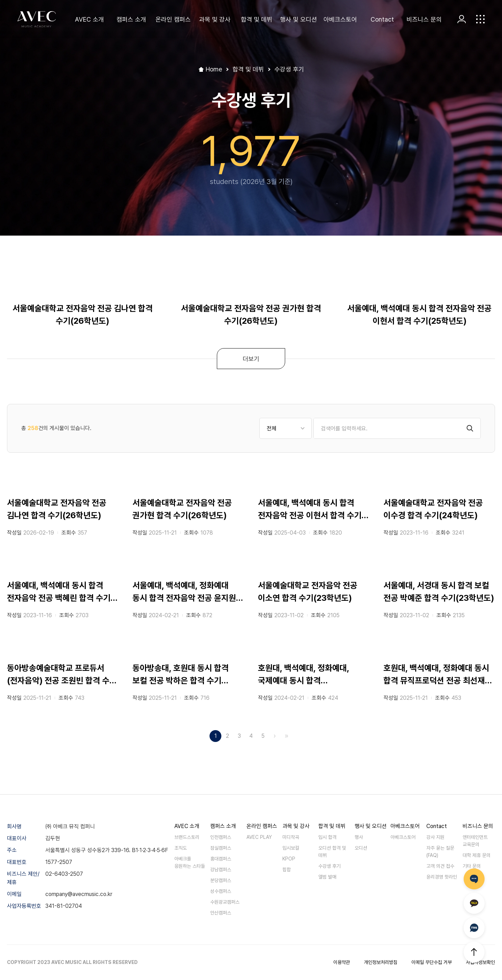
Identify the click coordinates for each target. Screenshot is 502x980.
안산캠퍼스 (221, 913)
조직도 (181, 848)
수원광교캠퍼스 (225, 902)
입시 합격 (327, 837)
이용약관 (342, 962)
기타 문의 (472, 866)
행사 (359, 837)
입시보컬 (291, 848)
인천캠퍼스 (221, 837)
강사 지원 (435, 837)
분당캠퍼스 (221, 880)
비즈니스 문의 (424, 19)
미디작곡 (291, 837)
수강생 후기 (329, 866)
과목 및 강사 (215, 19)
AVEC (37, 19)
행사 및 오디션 (298, 19)
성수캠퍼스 (221, 891)
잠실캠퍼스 (221, 848)
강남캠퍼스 (221, 870)
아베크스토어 (340, 19)
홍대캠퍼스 (221, 859)
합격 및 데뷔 (257, 19)
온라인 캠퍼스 (173, 19)
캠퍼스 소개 (131, 19)
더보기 (251, 359)
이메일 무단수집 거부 (432, 962)
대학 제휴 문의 (477, 855)
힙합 (287, 870)
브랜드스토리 (187, 837)
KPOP (289, 859)
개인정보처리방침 (381, 962)
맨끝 (287, 736)
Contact (382, 19)
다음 (275, 736)
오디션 (361, 848)
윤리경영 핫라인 (442, 877)
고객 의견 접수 (440, 866)
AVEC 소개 (89, 19)
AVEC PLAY (259, 837)
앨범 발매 (327, 877)
